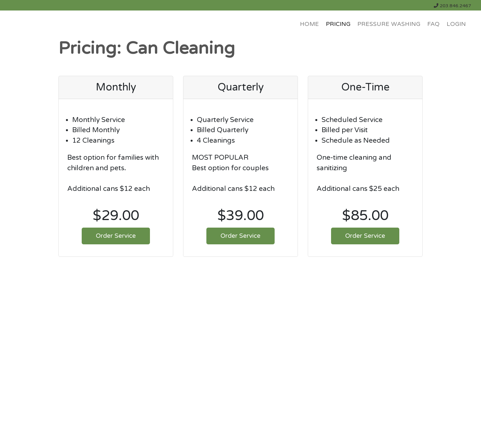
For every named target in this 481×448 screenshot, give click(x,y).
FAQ (433, 24)
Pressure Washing (389, 24)
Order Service (116, 236)
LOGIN (456, 24)
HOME (309, 24)
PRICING (338, 24)
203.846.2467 (452, 6)
